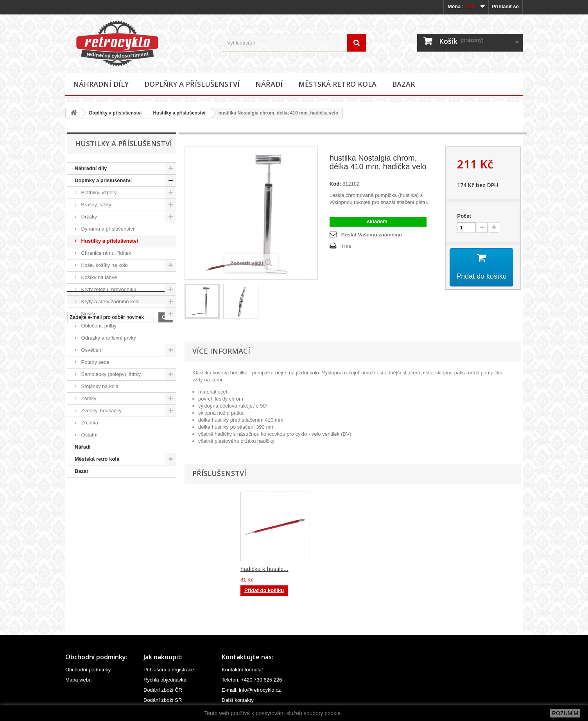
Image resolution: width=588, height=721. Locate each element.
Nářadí (269, 84)
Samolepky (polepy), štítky (110, 374)
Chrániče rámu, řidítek (106, 253)
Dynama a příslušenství (107, 229)
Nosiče (88, 314)
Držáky (88, 217)
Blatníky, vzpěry (98, 192)
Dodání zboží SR (163, 700)
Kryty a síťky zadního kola (110, 301)
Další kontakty (238, 700)
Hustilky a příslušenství (179, 113)
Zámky (88, 398)
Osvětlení (91, 350)
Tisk (346, 246)
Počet (464, 216)
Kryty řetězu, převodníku (108, 289)
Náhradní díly (101, 84)
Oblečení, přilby (98, 326)
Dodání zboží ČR (163, 690)
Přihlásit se (505, 6)
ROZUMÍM (565, 713)
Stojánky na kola (99, 386)
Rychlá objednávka (165, 680)
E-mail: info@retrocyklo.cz (251, 690)
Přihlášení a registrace (169, 670)
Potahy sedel (95, 362)
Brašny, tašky (96, 205)
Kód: (335, 184)
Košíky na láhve (98, 277)
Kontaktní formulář (242, 670)
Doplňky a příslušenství (192, 84)
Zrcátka (89, 423)
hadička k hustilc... (264, 569)
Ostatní (89, 435)
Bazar (403, 84)
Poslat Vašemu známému (372, 235)
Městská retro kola (337, 84)
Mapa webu (78, 680)
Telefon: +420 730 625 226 (252, 680)
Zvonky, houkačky (101, 411)
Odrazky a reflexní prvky (108, 338)
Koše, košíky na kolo (104, 265)
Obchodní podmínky (88, 670)
